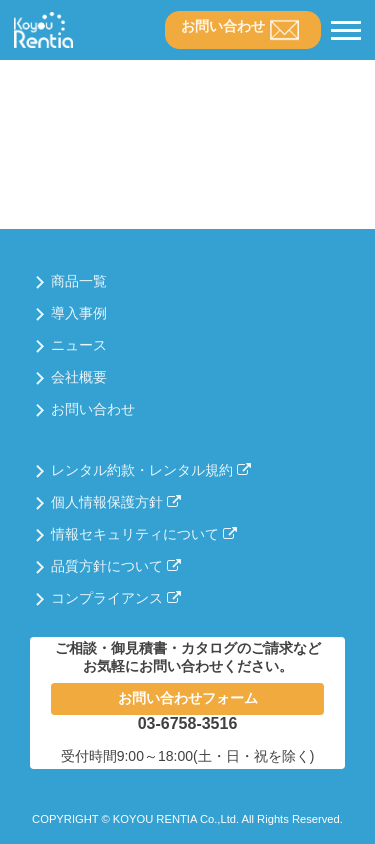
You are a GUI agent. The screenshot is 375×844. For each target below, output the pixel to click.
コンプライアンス (116, 598)
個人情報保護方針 (116, 502)
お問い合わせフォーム (188, 698)
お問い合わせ (223, 26)
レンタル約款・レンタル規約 (151, 470)
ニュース (79, 345)
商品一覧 (79, 281)
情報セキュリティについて (144, 534)
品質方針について (116, 566)
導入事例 (79, 313)
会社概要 (79, 377)
